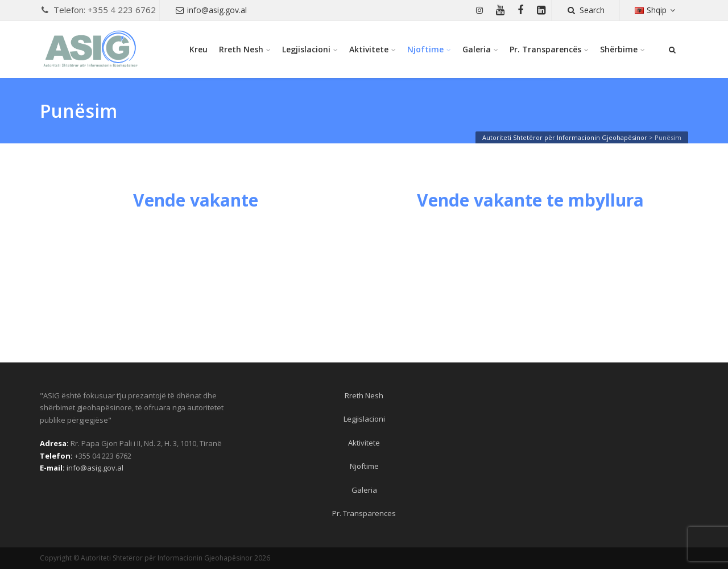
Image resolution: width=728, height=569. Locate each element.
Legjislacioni (306, 49)
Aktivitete (369, 49)
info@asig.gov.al (211, 10)
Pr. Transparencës (545, 49)
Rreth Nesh (241, 49)
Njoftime (425, 49)
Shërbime (619, 49)
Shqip (656, 10)
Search (586, 10)
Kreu (198, 49)
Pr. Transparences (364, 513)
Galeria (477, 49)
